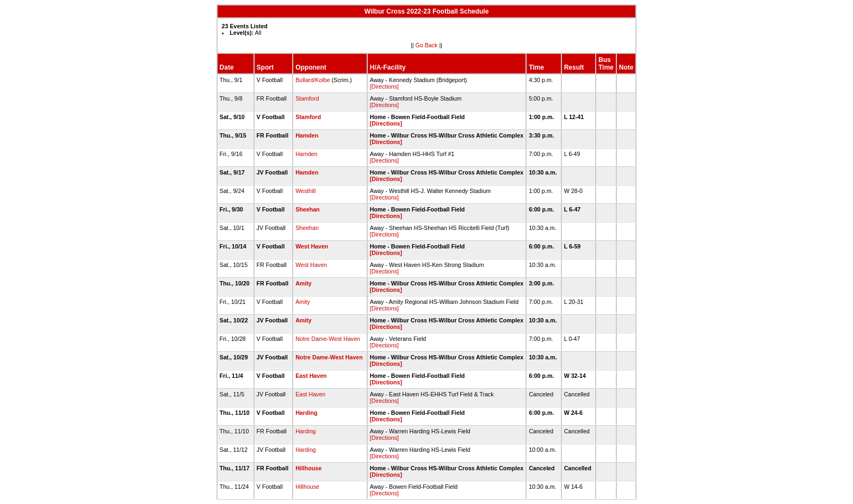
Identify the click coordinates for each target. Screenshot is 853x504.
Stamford (307, 98)
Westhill (305, 191)
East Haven (311, 376)
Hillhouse (308, 468)
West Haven (312, 246)
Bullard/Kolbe (313, 80)
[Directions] (384, 86)
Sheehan (307, 209)
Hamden (307, 135)
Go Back (427, 45)
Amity (304, 283)
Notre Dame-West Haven (328, 339)
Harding (306, 413)
